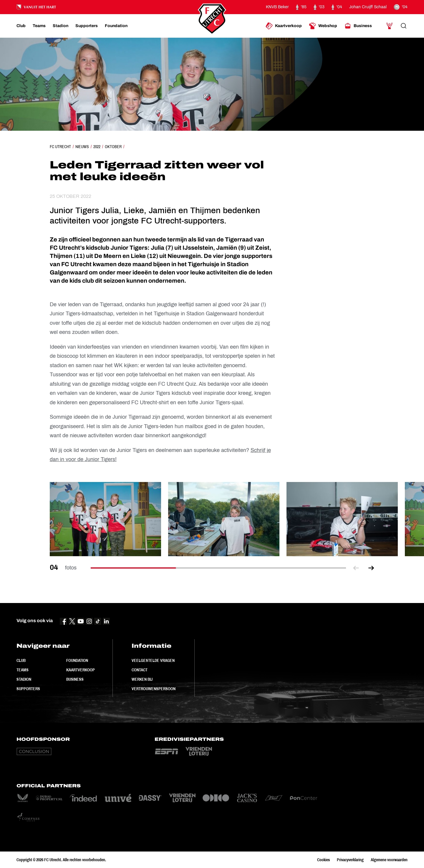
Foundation (77, 660)
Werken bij (142, 679)
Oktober (113, 147)
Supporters (28, 689)
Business (75, 679)
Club (21, 660)
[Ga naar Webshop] (323, 26)
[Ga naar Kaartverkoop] (284, 26)
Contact (140, 670)
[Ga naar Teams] (39, 26)
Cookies (323, 860)
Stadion (24, 679)
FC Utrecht (60, 147)
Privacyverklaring (350, 860)
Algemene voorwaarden (389, 860)
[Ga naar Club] (21, 26)
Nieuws (82, 147)
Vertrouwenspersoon (154, 689)
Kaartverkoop (81, 670)
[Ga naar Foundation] (116, 26)
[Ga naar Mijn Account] (390, 26)
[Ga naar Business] (358, 26)
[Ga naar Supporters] (87, 26)
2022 (97, 147)
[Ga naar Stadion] (61, 26)
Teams (23, 670)
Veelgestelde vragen (153, 660)
